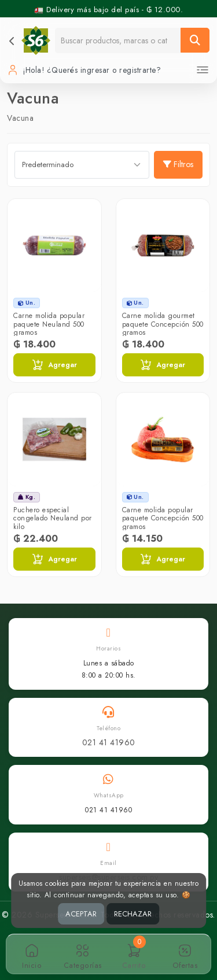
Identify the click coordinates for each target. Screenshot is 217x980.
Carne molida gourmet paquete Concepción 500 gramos (163, 324)
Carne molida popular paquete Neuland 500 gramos (49, 324)
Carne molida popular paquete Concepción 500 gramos (163, 518)
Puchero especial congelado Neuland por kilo (53, 518)
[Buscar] (195, 40)
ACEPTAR (81, 914)
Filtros (178, 164)
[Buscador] (118, 40)
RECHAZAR (133, 914)
